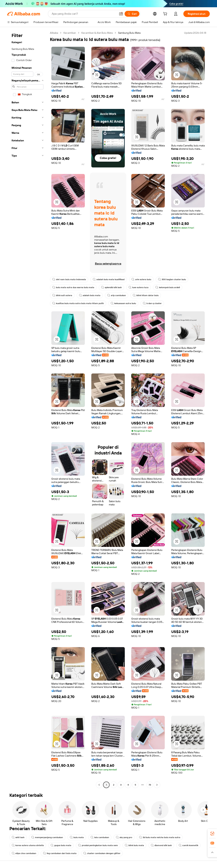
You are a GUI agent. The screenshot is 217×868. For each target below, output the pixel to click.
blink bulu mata (134, 845)
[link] (212, 834)
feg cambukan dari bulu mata (60, 853)
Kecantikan (70, 33)
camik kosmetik (188, 845)
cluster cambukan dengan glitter (102, 853)
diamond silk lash (161, 845)
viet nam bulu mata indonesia (69, 279)
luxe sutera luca (139, 287)
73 (150, 785)
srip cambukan (117, 295)
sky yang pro (124, 837)
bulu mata (77, 837)
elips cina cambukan (24, 853)
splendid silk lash (111, 287)
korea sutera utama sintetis (28, 845)
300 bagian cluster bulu (172, 279)
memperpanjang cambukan (47, 837)
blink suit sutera (62, 295)
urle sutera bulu (141, 279)
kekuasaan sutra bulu (123, 303)
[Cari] (132, 14)
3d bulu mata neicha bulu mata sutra (160, 837)
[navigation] (27, 409)
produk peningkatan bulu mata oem (98, 845)
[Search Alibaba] (84, 14)
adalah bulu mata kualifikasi (109, 279)
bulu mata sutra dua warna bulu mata (73, 287)
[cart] (166, 14)
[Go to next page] (157, 785)
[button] (121, 14)
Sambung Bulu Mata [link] (129, 33)
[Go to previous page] (99, 785)
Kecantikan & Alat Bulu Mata (97, 33)
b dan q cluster (152, 303)
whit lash (18, 837)
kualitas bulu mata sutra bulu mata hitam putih (78, 303)
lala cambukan (100, 837)
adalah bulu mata (90, 295)
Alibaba (54, 33)
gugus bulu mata (61, 845)
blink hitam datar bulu (146, 295)
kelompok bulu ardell (168, 287)
